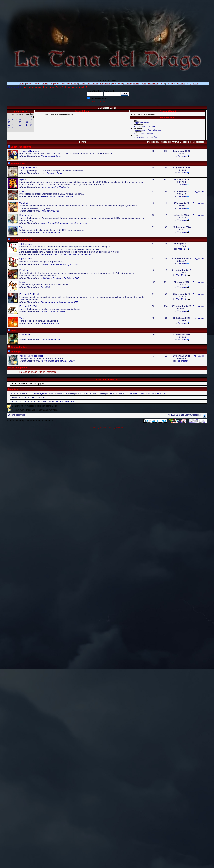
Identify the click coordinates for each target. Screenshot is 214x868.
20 (27, 122)
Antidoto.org (94, 428)
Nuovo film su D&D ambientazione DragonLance (64, 223)
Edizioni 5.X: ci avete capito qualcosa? (59, 264)
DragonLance (26, 215)
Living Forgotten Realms (53, 173)
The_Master (198, 191)
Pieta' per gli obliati (50, 211)
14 (31, 119)
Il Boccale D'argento (29, 151)
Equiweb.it (120, 428)
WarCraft (24, 203)
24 (17, 125)
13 (27, 119)
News (22, 282)
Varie (22, 227)
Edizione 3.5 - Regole (30, 294)
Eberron (23, 191)
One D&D (45, 287)
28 (31, 125)
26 (24, 125)
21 (31, 122)
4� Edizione (26, 244)
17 (17, 122)
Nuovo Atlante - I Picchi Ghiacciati (147, 130)
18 (20, 122)
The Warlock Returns (51, 156)
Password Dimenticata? (98, 101)
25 (20, 125)
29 (9, 128)
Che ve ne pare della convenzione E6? (59, 302)
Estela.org (111, 428)
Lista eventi (25, 335)
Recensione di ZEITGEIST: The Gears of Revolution (66, 254)
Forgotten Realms (28, 168)
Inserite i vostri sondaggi (31, 356)
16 (12, 122)
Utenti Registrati (40, 393)
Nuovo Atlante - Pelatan (143, 134)
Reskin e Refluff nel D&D (53, 312)
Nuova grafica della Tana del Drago (58, 361)
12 (24, 119)
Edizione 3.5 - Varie (29, 306)
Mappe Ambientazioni (142, 123)
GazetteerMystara (65, 402)
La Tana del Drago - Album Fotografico (38, 372)
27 (27, 125)
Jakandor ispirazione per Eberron (57, 196)
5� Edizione (26, 259)
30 (12, 128)
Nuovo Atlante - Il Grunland (145, 126)
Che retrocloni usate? (51, 324)
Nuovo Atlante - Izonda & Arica (146, 137)
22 (9, 125)
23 (12, 125)
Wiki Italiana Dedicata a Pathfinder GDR (60, 278)
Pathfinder (24, 270)
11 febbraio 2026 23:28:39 (140, 393)
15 (9, 122)
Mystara (23, 179)
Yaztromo (182, 156)
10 (17, 119)
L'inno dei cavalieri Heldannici (55, 187)
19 (24, 122)
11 (20, 119)
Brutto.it (103, 428)
